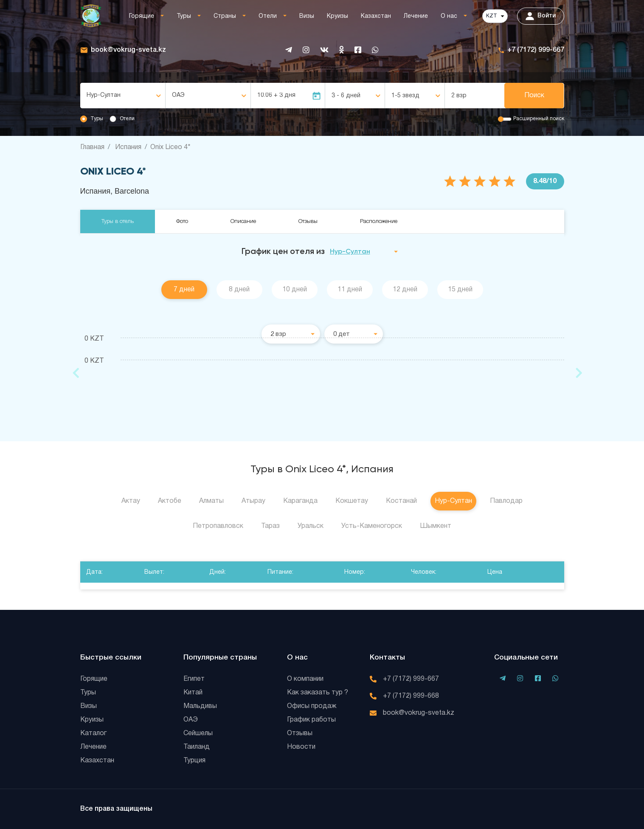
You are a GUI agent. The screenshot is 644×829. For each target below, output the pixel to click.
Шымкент (436, 526)
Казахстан (376, 16)
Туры (184, 16)
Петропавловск (218, 526)
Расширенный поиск (539, 119)
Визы (307, 16)
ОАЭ (191, 720)
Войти (541, 16)
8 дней (239, 290)
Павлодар (506, 501)
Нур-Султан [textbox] (104, 95)
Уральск (311, 526)
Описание (243, 221)
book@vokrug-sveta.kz (128, 50)
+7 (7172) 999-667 (536, 50)
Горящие (142, 16)
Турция (194, 761)
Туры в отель (118, 221)
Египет (194, 679)
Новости (301, 747)
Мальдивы (200, 706)
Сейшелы (198, 733)
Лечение (416, 16)
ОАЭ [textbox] (178, 95)
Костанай (401, 501)
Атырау (253, 501)
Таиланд (197, 747)
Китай (193, 693)
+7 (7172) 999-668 (411, 696)
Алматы (211, 501)
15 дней (460, 290)
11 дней (350, 290)
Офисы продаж (312, 706)
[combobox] (123, 96)
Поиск (534, 96)
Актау (131, 501)
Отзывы (308, 221)
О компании (305, 679)
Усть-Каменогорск (372, 526)
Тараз (270, 526)
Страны (225, 16)
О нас (449, 16)
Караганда (300, 501)
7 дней (184, 290)
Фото (182, 221)
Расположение (379, 221)
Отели (268, 16)
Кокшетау (352, 501)
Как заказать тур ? (318, 693)
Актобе (170, 501)
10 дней (295, 290)
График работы (311, 720)
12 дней (405, 290)
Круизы (337, 16)
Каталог (93, 733)
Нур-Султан (453, 501)
